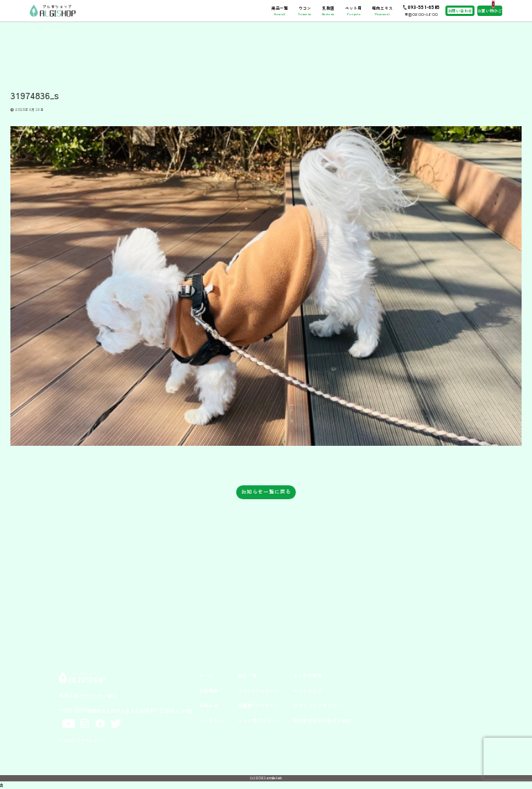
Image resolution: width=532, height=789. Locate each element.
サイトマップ (308, 691)
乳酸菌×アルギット (258, 705)
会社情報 (209, 691)
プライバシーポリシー (317, 705)
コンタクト (211, 720)
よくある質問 (308, 675)
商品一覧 (280, 10)
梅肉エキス (382, 10)
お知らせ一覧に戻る (266, 491)
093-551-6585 (424, 8)
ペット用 (353, 10)
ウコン (304, 10)
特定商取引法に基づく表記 (322, 720)
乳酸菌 (328, 10)
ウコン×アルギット (258, 691)
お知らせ (209, 705)
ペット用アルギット (259, 720)
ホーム (206, 675)
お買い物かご (490, 11)
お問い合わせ (460, 11)
